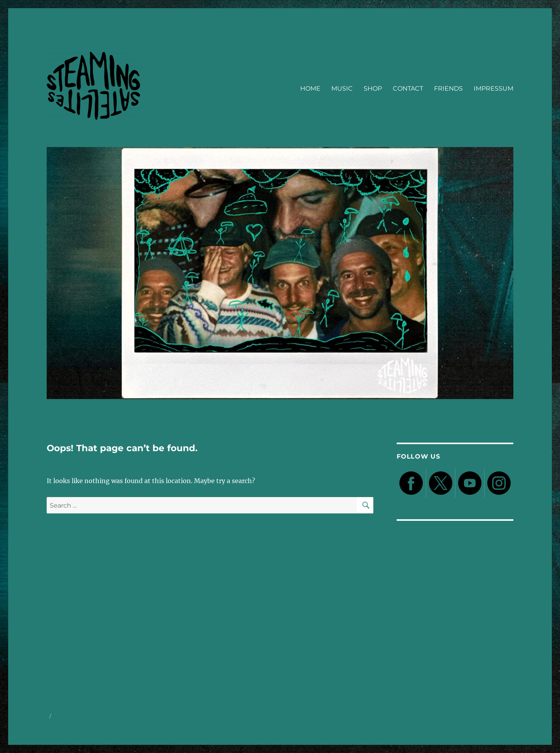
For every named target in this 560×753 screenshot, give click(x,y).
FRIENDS (448, 88)
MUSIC (342, 88)
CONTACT (408, 88)
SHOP (373, 88)
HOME (310, 88)
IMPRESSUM (493, 88)
